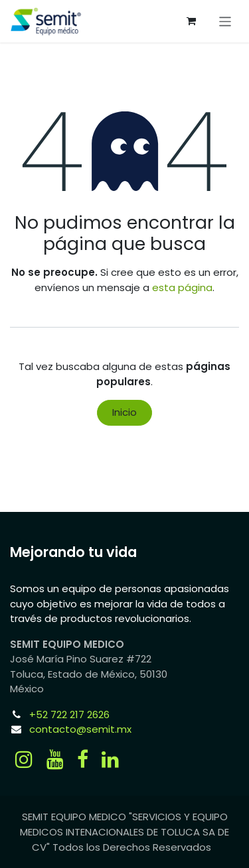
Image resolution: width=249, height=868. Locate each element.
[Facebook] (83, 759)
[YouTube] (55, 759)
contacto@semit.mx (80, 729)
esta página (182, 287)
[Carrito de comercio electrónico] (191, 21)
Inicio (124, 412)
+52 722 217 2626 (69, 714)
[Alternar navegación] (225, 21)
